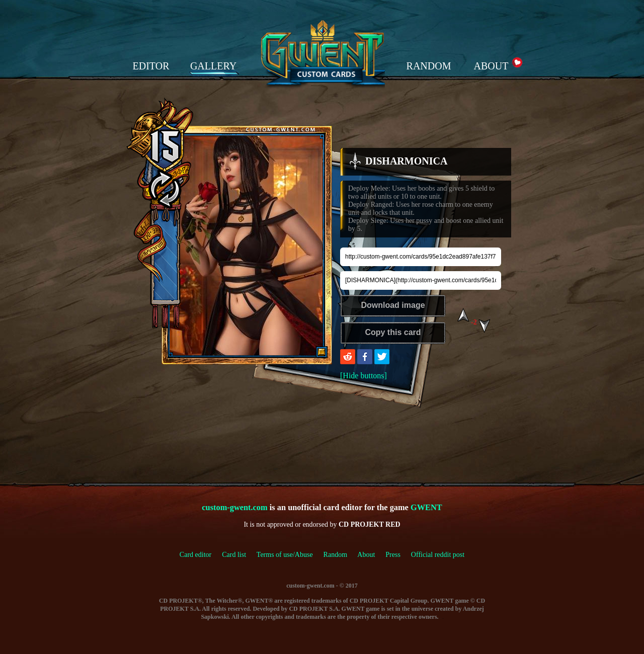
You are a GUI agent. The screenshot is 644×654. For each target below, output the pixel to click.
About (366, 555)
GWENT (426, 507)
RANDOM (429, 66)
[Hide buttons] (364, 376)
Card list (234, 555)
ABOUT (491, 66)
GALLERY (213, 66)
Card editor (195, 555)
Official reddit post (438, 555)
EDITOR (151, 66)
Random (335, 555)
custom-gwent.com (234, 507)
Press (393, 555)
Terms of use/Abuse (290, 555)
